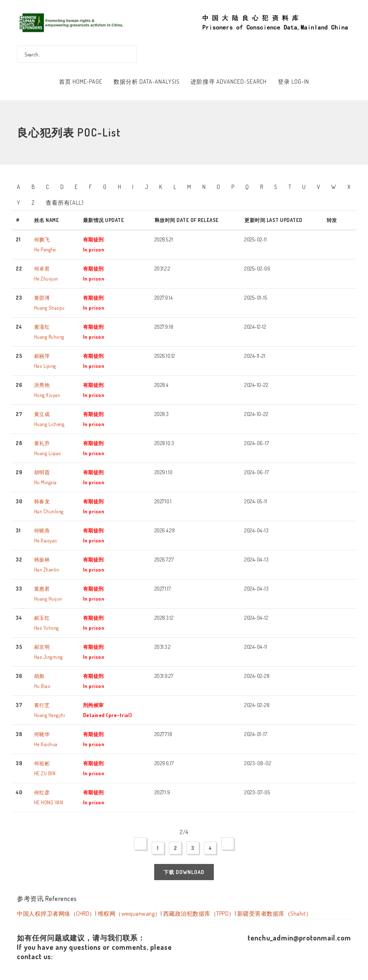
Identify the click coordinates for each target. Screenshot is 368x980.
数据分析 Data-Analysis (147, 82)
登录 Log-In (293, 82)
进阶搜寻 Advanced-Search (229, 82)
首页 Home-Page (81, 82)
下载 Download (184, 872)
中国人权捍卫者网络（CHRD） (56, 914)
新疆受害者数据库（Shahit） (275, 914)
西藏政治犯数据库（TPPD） (199, 914)
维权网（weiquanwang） (129, 914)
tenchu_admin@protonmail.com (299, 938)
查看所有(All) (65, 203)
